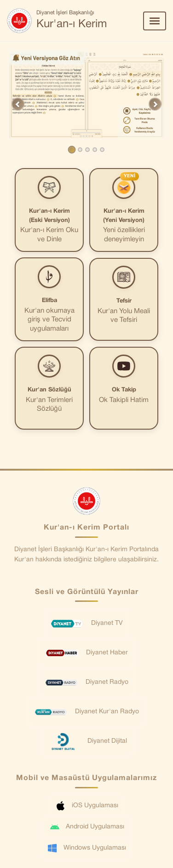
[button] (18, 104)
